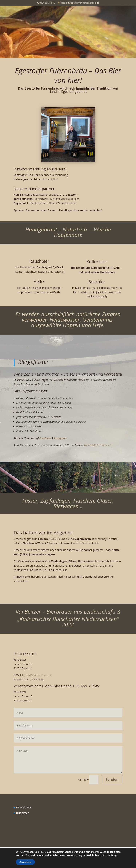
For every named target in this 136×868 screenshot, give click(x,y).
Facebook (45, 438)
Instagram (60, 438)
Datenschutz (24, 807)
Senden (112, 779)
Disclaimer (22, 813)
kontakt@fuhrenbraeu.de (98, 445)
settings (113, 855)
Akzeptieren (23, 862)
